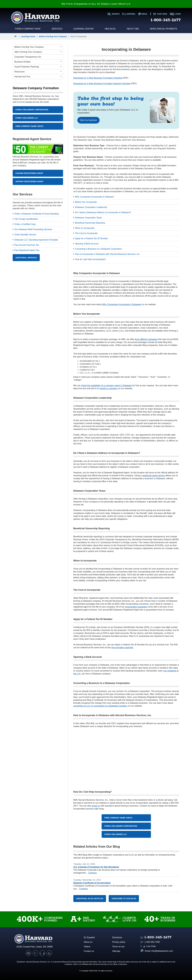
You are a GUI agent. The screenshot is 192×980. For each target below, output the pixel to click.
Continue (92, 873)
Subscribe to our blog (124, 899)
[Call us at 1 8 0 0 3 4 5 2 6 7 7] (156, 938)
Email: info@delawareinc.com (157, 951)
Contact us (89, 951)
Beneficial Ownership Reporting (90, 223)
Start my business (88, 120)
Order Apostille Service (25, 235)
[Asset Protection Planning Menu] (38, 67)
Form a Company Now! (28, 29)
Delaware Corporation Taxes (89, 218)
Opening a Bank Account (87, 244)
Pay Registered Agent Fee (27, 250)
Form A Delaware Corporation (32, 110)
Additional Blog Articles (90, 899)
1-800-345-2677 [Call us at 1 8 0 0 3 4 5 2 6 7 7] (166, 20)
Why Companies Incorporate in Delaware (95, 197)
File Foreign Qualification (26, 219)
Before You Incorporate (86, 202)
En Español (89, 937)
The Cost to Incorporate (86, 233)
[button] (16, 36)
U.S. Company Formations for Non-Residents (96, 867)
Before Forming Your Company (53, 36)
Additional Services (26, 258)
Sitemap (116, 951)
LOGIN (175, 14)
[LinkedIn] (49, 953)
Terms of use (118, 947)
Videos (87, 947)
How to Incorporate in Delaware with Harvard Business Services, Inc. (108, 254)
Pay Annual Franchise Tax (27, 245)
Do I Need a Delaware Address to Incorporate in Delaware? (103, 212)
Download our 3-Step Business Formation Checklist (98, 78)
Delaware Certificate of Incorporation (92, 883)
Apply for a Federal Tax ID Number (91, 238)
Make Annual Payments (164, 29)
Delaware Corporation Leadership (91, 207)
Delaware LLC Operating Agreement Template (36, 240)
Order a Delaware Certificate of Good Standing (37, 214)
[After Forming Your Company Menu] (38, 52)
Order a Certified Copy (25, 224)
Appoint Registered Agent (29, 181)
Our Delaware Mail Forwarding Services (33, 229)
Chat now (159, 14)
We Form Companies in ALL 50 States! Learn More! (96, 4)
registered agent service (154, 476)
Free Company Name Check (118, 818)
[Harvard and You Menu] (38, 77)
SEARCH (113, 14)
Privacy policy (119, 942)
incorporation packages (136, 607)
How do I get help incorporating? (90, 259)
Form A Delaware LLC (27, 118)
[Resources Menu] (38, 72)
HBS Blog (110, 29)
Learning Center (83, 29)
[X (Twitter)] (35, 953)
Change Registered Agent (29, 173)
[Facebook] (28, 953)
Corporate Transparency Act (28, 57)
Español (129, 14)
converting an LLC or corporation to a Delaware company (100, 706)
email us (96, 806)
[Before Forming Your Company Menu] (38, 47)
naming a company (109, 388)
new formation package (122, 648)
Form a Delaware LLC (116, 834)
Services (57, 29)
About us (88, 942)
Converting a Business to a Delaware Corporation (98, 249)
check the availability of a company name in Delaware (106, 385)
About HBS (133, 29)
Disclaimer (117, 937)
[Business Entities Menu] (38, 62)
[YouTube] (42, 953)
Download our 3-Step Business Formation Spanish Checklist (102, 84)
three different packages (146, 339)
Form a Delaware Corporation (121, 826)
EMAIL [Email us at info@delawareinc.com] (143, 14)
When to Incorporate (85, 228)
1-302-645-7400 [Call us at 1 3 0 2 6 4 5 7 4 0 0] (150, 942)
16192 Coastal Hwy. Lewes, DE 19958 (34, 947)
